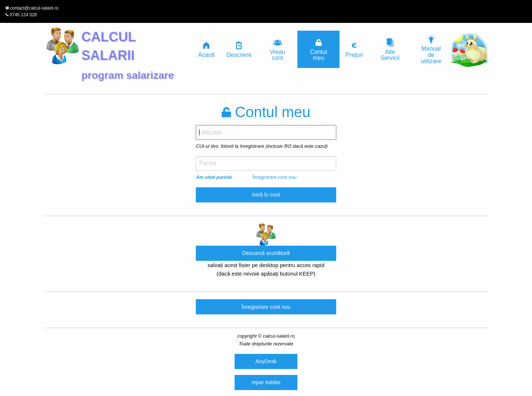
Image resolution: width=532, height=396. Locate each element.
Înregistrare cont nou (274, 177)
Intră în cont (266, 195)
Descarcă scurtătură (266, 253)
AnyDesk (266, 361)
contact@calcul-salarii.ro (34, 8)
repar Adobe (266, 382)
